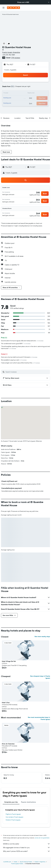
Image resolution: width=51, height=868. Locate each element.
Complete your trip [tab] (11, 802)
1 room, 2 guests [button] (10, 70)
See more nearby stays (42, 636)
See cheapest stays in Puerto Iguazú (40, 677)
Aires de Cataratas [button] (8, 744)
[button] (49, 2)
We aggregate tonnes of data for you (27, 847)
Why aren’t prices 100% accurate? (27, 851)
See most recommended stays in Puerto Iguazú (39, 718)
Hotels (15, 862)
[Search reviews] (27, 372)
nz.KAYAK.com (7, 862)
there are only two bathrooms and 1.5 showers (19, 357)
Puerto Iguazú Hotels (17, 864)
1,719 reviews (15, 58)
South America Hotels (26, 862)
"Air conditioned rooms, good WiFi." (16, 344)
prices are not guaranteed (42, 838)
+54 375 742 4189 (9, 55)
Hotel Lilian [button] (6, 703)
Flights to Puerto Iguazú (13, 814)
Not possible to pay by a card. (14, 360)
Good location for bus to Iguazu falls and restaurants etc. (22, 341)
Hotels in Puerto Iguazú (13, 820)
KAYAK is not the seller (27, 844)
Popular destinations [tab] (28, 802)
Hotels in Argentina (40, 862)
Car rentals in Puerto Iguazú (14, 817)
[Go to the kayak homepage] (13, 8)
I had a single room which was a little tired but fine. (20, 363)
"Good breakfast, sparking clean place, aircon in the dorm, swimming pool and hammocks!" (25, 347)
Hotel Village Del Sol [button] (9, 661)
